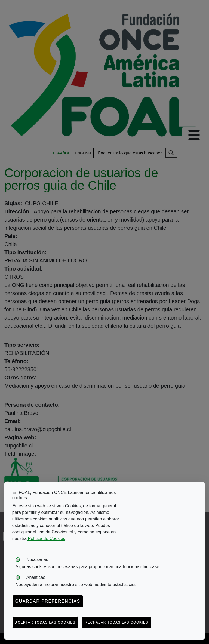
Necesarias (37, 559)
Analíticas (36, 577)
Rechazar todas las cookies (117, 622)
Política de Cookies (46, 539)
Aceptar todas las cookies (45, 622)
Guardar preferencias (48, 601)
